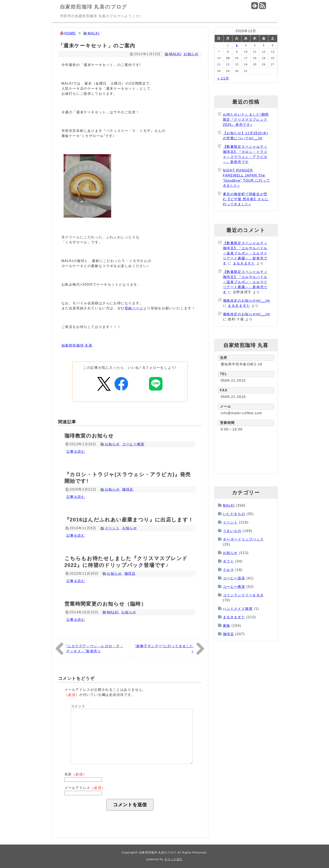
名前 (76, 774)
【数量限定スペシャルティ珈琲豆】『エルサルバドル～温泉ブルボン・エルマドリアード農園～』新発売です (245, 253)
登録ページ (134, 308)
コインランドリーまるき (243, 595)
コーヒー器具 (234, 578)
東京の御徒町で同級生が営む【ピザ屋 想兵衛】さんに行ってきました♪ (246, 199)
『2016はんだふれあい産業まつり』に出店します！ (129, 520)
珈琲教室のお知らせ (89, 436)
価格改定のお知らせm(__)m (246, 301)
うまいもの (232, 531)
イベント (112, 528)
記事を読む (76, 452)
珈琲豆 (128, 489)
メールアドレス (85, 788)
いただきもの (234, 514)
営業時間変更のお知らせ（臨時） (105, 604)
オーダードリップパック (243, 539)
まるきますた (244, 263)
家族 (227, 626)
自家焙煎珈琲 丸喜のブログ (94, 7)
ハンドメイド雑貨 (238, 609)
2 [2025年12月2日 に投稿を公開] (237, 45)
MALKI (94, 33)
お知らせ (191, 54)
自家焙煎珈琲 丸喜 (77, 345)
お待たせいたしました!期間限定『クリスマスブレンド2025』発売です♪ (246, 120)
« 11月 (223, 78)
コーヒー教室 (133, 444)
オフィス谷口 (173, 859)
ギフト (229, 561)
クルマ (229, 570)
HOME (70, 33)
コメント (78, 706)
